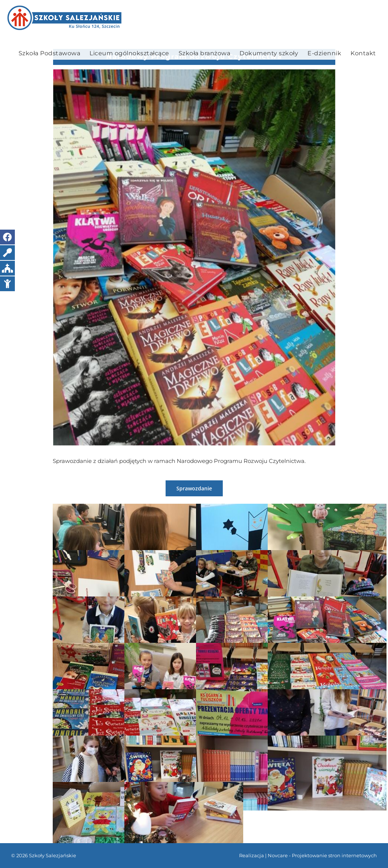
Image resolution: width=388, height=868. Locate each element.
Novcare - (280, 855)
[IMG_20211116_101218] (194, 257)
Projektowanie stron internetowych (334, 855)
